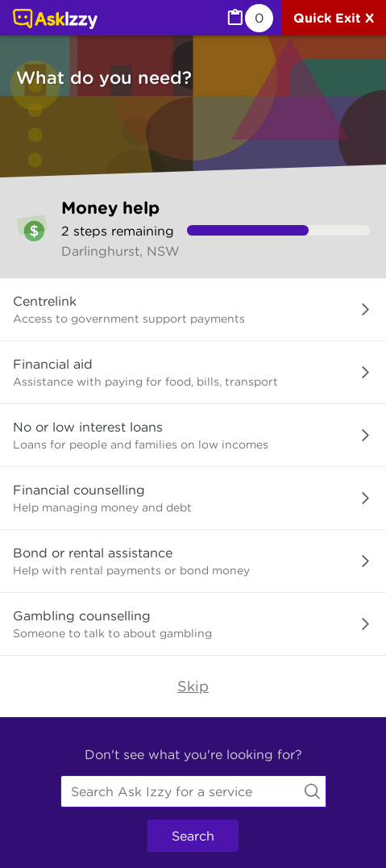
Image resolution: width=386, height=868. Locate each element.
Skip (193, 686)
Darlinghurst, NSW (120, 251)
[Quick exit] (334, 18)
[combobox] (193, 791)
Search (193, 836)
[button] (193, 310)
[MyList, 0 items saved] (249, 18)
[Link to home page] (55, 20)
